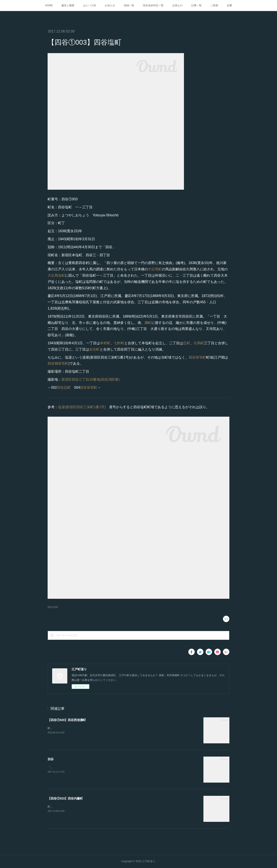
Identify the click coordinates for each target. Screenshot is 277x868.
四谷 (51, 759)
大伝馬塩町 (56, 275)
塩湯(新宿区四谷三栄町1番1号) (82, 407)
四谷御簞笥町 (58, 363)
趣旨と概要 (68, 5)
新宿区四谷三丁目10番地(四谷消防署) (90, 379)
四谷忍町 (64, 387)
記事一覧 (196, 5)
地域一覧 (129, 5)
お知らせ (110, 5)
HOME (49, 5)
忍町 (187, 343)
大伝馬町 (155, 269)
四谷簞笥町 (197, 357)
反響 (229, 5)
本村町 (105, 343)
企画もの (177, 5)
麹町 (148, 323)
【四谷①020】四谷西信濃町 (67, 720)
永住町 (94, 349)
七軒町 (119, 343)
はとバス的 (90, 5)
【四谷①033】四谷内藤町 (65, 798)
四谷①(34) (53, 607)
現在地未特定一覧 (153, 5)
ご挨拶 (214, 5)
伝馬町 (199, 343)
